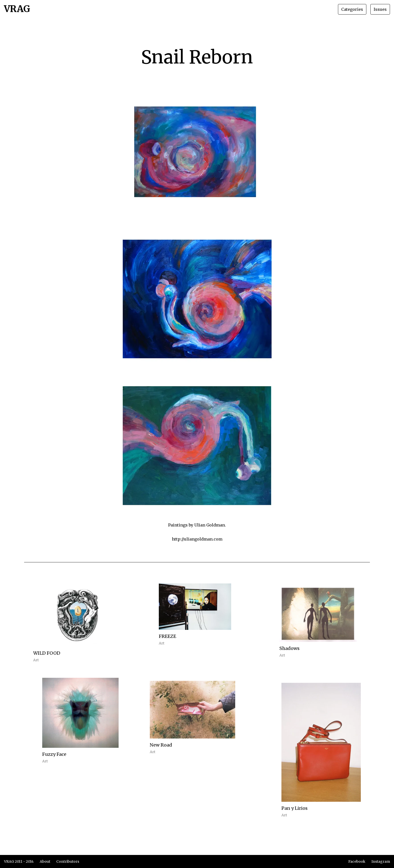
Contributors (68, 861)
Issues (380, 9)
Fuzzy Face (54, 754)
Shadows (289, 648)
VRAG (17, 9)
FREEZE (167, 636)
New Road (161, 745)
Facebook (357, 861)
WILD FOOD (47, 653)
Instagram (381, 861)
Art (36, 660)
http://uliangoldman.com (197, 539)
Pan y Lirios (294, 808)
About (45, 861)
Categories (352, 9)
